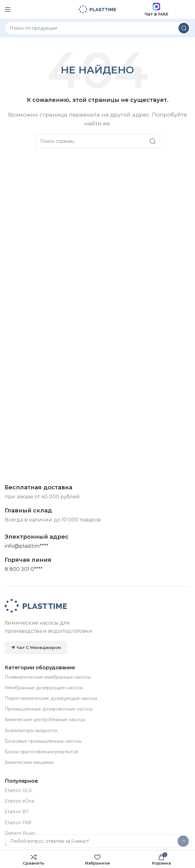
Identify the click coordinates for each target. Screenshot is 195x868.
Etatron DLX (18, 791)
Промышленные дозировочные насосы (49, 709)
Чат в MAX (156, 10)
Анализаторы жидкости (31, 731)
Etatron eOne (20, 801)
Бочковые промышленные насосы (43, 741)
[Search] (97, 28)
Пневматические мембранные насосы (48, 677)
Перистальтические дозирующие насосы (51, 698)
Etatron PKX (18, 823)
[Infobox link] (28, 560)
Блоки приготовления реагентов (41, 752)
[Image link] (36, 605)
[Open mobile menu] (8, 9)
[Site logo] (97, 9)
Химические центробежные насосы (45, 720)
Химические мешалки (29, 762)
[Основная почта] (26, 546)
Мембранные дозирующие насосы (44, 688)
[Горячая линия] (24, 569)
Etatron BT (17, 812)
